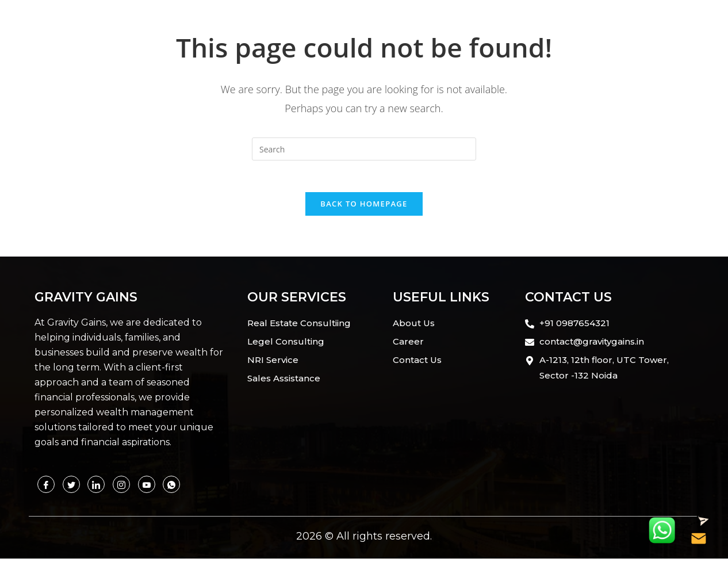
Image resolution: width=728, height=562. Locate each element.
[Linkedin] (96, 488)
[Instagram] (121, 488)
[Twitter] (71, 488)
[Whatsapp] (147, 488)
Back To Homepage (364, 207)
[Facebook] (46, 488)
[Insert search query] (364, 149)
